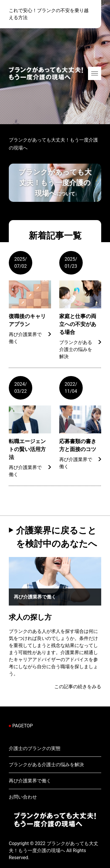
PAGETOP (23, 726)
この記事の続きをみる (78, 687)
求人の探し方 (30, 617)
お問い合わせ (23, 797)
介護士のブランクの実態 (35, 748)
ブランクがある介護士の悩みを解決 (76, 349)
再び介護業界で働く (25, 338)
